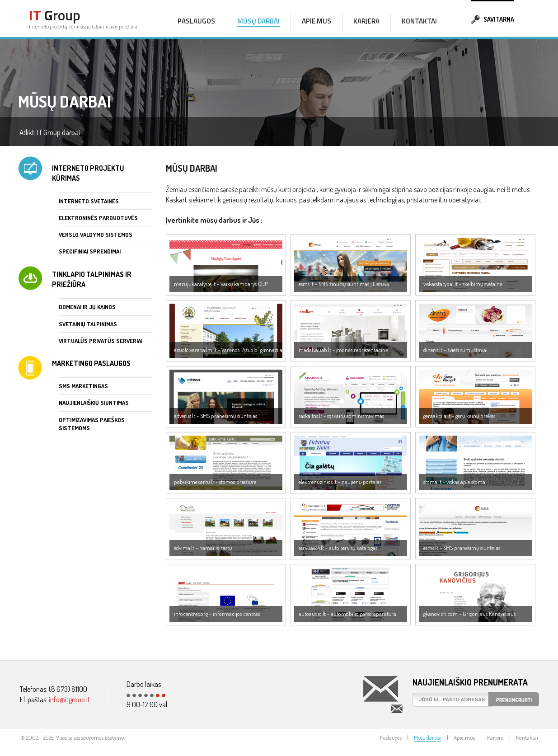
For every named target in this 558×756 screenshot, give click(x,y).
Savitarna (492, 18)
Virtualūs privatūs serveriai (101, 341)
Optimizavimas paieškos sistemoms (92, 424)
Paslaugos (196, 21)
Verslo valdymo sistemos (96, 235)
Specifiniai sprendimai (90, 251)
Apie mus (317, 21)
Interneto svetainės (89, 201)
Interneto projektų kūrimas (88, 173)
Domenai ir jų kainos (87, 307)
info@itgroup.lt (69, 700)
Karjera (366, 21)
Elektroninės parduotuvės (98, 218)
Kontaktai (419, 21)
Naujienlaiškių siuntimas (94, 403)
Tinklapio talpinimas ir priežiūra (92, 279)
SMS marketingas (83, 386)
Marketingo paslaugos (91, 363)
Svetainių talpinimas (88, 324)
